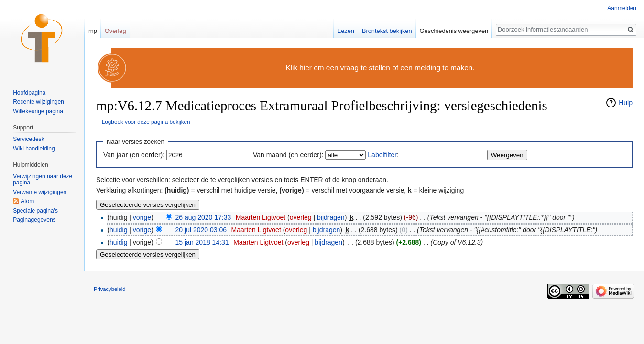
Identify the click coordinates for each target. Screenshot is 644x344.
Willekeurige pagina (38, 111)
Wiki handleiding (34, 149)
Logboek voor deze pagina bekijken (146, 122)
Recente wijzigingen (38, 102)
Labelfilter (382, 155)
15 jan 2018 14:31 (202, 242)
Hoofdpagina (29, 93)
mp (93, 31)
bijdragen (331, 217)
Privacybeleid (110, 289)
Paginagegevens (34, 220)
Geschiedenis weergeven (454, 31)
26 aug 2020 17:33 (203, 217)
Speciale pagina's (35, 211)
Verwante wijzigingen (40, 192)
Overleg (115, 31)
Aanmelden (622, 8)
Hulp (626, 103)
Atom (27, 201)
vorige (142, 217)
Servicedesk (28, 139)
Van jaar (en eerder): (134, 155)
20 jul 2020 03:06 (201, 230)
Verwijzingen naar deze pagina (43, 180)
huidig (118, 230)
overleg (301, 217)
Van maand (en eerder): (288, 155)
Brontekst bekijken (387, 31)
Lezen (346, 31)
